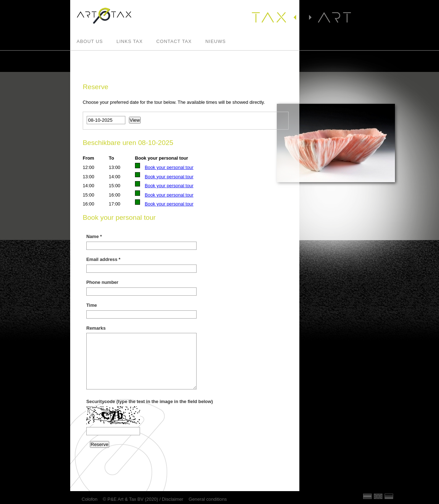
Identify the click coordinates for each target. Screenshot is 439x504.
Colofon (90, 499)
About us (90, 42)
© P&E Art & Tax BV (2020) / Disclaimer (143, 499)
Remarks (96, 328)
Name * (94, 236)
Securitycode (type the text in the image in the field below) (149, 401)
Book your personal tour (169, 167)
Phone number (102, 282)
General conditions (208, 499)
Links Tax (129, 42)
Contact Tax (174, 42)
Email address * (103, 259)
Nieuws (215, 42)
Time (92, 305)
